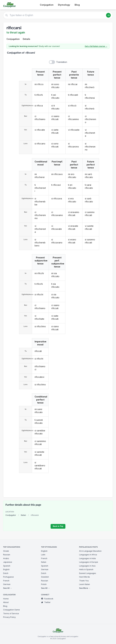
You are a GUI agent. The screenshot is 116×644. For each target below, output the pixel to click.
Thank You (84, 581)
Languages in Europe (89, 562)
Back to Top (58, 526)
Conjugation (47, 5)
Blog (77, 5)
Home (6, 599)
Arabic (6, 558)
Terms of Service (11, 614)
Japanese (8, 562)
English (6, 569)
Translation (62, 62)
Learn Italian (85, 584)
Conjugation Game (11, 610)
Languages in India (87, 558)
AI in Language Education (90, 551)
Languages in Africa (88, 555)
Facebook (47, 599)
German (7, 584)
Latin (43, 555)
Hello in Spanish (86, 569)
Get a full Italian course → (96, 46)
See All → (7, 588)
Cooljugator (11, 515)
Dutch (6, 573)
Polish (44, 584)
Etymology (64, 5)
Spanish (7, 566)
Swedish (45, 577)
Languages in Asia (87, 566)
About (6, 602)
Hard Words (85, 577)
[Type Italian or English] (58, 15)
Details (27, 39)
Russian (7, 555)
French (6, 581)
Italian (23, 515)
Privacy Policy (9, 617)
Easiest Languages (88, 573)
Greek (6, 551)
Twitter (46, 602)
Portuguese (8, 577)
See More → (85, 588)
